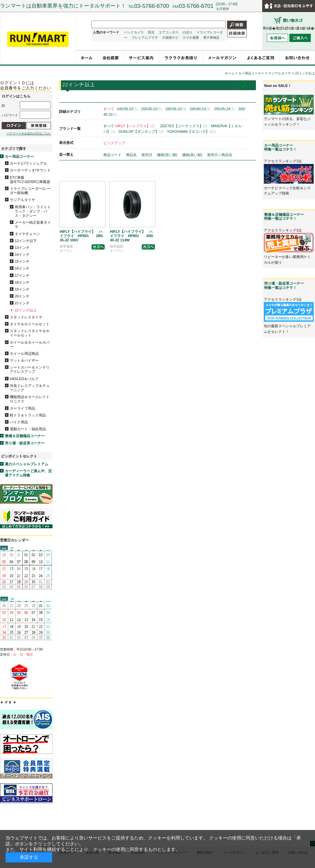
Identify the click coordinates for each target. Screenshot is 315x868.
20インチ (22, 296)
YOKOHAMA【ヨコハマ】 (191, 131)
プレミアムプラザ (145, 38)
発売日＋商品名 (220, 155)
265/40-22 (200, 109)
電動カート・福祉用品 (28, 429)
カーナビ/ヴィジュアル (28, 163)
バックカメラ (134, 32)
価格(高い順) (193, 155)
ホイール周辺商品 (24, 353)
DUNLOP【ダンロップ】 (141, 131)
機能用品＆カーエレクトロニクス (30, 399)
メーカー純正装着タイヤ (33, 224)
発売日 (147, 155)
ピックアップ (114, 143)
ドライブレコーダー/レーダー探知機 (30, 191)
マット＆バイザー (24, 360)
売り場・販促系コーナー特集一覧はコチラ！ (284, 285)
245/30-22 (127, 109)
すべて (109, 109)
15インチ (22, 261)
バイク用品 (19, 422)
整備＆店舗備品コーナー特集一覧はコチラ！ (284, 216)
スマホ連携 (191, 38)
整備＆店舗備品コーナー (25, 436)
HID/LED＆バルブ (24, 379)
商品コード (113, 155)
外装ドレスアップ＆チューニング (30, 388)
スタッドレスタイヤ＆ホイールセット (30, 333)
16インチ (22, 268)
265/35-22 (176, 109)
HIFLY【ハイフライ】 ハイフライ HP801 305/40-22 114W (132, 236)
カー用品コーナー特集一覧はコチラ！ (280, 147)
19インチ (22, 289)
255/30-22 (151, 109)
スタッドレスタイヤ (26, 317)
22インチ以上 (26, 310)
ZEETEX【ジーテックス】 (184, 126)
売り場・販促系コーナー (25, 443)
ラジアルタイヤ (22, 200)
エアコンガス (169, 32)
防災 (151, 32)
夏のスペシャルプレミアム (27, 464)
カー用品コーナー (19, 156)
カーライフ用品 (22, 408)
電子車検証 (211, 38)
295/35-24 (224, 109)
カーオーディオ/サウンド (30, 170)
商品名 (132, 155)
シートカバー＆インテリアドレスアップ (30, 369)
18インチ (22, 282)
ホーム (230, 73)
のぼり (187, 32)
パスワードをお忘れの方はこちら (29, 133)
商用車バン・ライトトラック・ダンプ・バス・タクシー (33, 211)
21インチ (22, 303)
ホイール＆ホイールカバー (30, 344)
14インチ (22, 254)
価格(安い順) (168, 155)
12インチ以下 (26, 241)
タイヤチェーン (27, 234)
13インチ (22, 248)
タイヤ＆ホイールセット (30, 324)
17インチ (22, 275)
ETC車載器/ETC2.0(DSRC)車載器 (30, 180)
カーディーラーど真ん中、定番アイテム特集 (28, 473)
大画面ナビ (170, 38)
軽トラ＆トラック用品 (28, 415)
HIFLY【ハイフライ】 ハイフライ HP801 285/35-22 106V (81, 236)
